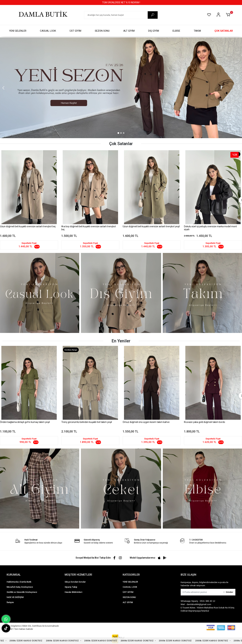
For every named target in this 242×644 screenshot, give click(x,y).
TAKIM (197, 31)
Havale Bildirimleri (73, 592)
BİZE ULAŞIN (188, 575)
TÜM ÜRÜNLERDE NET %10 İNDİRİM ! (121, 2)
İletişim (10, 602)
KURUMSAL (14, 575)
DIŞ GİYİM (154, 31)
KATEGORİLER (131, 575)
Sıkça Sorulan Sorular (75, 582)
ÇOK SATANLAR (224, 31)
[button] (229, 15)
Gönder (228, 592)
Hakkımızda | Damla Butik (19, 582)
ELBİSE (176, 31)
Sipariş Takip (71, 587)
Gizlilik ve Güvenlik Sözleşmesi (22, 592)
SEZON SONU (102, 31)
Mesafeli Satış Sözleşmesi (20, 587)
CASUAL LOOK (48, 31)
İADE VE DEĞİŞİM (15, 597)
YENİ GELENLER (18, 31)
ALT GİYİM (129, 31)
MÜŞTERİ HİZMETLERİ (78, 575)
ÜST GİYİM (75, 31)
